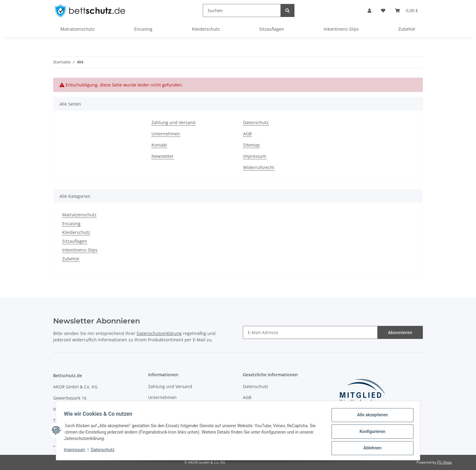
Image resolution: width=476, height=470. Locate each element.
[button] (369, 10)
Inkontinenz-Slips (80, 250)
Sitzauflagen (75, 241)
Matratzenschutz (79, 215)
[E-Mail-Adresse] (310, 332)
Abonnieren (400, 332)
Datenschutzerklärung (159, 333)
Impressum (255, 156)
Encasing (71, 223)
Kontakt (159, 145)
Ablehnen (370, 448)
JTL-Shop (444, 462)
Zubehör (71, 259)
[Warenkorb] (406, 10)
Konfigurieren (370, 433)
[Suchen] (242, 10)
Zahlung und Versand (173, 122)
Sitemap (252, 145)
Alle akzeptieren (370, 417)
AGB (247, 134)
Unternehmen (166, 134)
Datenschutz (256, 122)
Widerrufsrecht (259, 167)
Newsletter (163, 156)
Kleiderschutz (76, 232)
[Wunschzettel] (383, 10)
